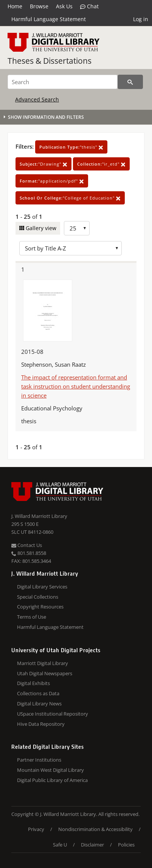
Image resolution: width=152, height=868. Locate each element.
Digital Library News (39, 704)
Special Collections (38, 597)
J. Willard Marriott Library (39, 516)
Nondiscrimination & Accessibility (95, 829)
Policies (126, 845)
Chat (89, 6)
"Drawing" (43, 164)
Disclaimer (92, 845)
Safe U (60, 845)
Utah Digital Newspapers (45, 673)
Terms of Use (32, 617)
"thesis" (71, 147)
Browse (39, 6)
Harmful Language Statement (49, 19)
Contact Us (27, 545)
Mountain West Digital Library (50, 770)
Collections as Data (38, 693)
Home (15, 6)
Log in (141, 19)
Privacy (36, 829)
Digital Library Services (42, 587)
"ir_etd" (101, 164)
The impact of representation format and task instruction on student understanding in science (76, 386)
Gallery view (40, 228)
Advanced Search (37, 99)
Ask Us (64, 6)
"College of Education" (70, 198)
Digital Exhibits (33, 683)
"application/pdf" (52, 181)
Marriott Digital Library (43, 663)
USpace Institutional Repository (53, 714)
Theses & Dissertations (50, 61)
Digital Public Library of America (52, 780)
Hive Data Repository (41, 724)
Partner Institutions (39, 760)
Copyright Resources (40, 607)
